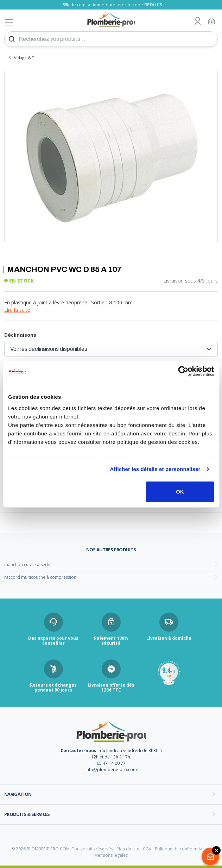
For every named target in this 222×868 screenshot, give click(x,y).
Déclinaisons (20, 335)
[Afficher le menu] (9, 22)
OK (180, 491)
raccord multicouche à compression (40, 577)
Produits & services (27, 814)
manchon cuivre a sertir (28, 565)
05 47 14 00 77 (111, 763)
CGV (147, 849)
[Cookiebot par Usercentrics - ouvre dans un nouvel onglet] (183, 371)
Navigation (18, 794)
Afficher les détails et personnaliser (155, 469)
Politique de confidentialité (182, 849)
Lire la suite (17, 310)
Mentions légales (111, 855)
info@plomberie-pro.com (111, 770)
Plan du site (128, 849)
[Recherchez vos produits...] (111, 39)
